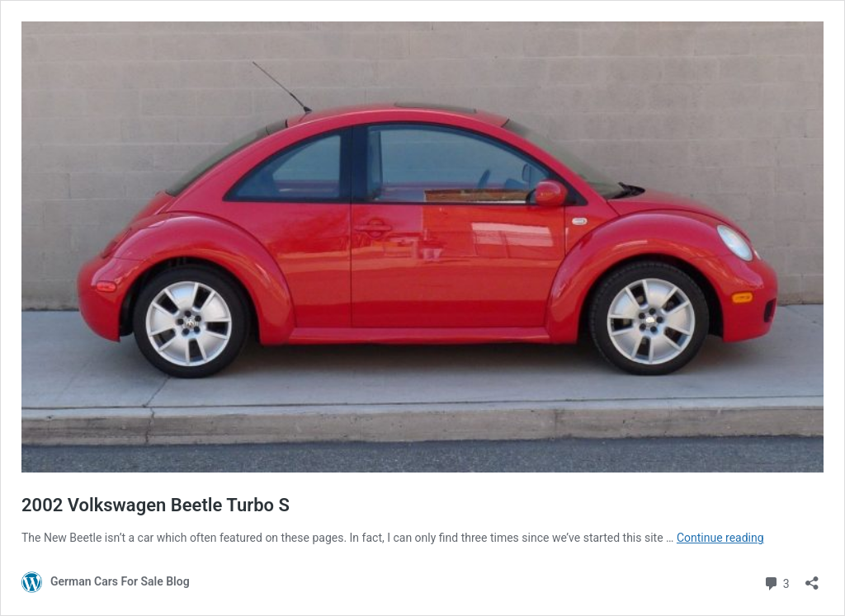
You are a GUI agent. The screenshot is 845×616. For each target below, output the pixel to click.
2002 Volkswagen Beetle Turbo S (156, 505)
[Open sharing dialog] (812, 578)
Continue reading (720, 538)
